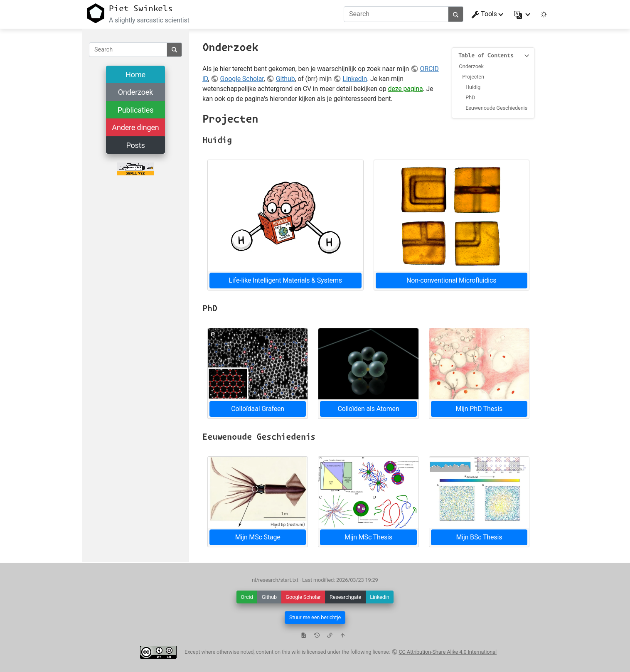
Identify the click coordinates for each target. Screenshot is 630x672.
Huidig (473, 87)
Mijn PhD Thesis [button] (479, 409)
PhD (470, 97)
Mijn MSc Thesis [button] (368, 537)
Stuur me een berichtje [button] (315, 617)
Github (285, 79)
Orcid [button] (247, 597)
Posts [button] (135, 145)
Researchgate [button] (345, 597)
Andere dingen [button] (135, 127)
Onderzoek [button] (135, 92)
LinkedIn (355, 79)
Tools (484, 14)
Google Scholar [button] (303, 597)
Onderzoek (471, 66)
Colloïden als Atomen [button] (368, 409)
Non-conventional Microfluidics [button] (451, 280)
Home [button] (135, 75)
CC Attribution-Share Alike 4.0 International (448, 652)
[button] (523, 14)
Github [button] (269, 597)
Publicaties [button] (136, 110)
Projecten (473, 77)
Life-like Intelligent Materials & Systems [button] (285, 280)
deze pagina (405, 89)
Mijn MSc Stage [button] (258, 537)
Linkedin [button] (379, 597)
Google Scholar (242, 79)
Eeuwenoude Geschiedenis (496, 108)
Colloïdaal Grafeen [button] (258, 409)
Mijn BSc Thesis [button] (479, 537)
